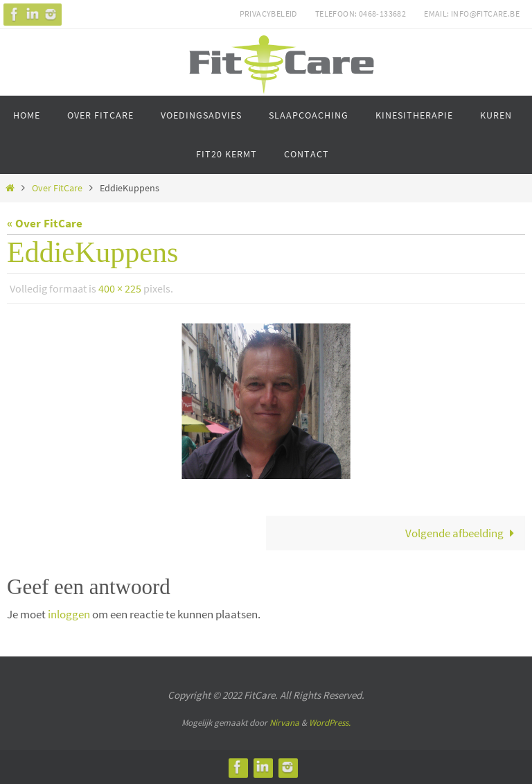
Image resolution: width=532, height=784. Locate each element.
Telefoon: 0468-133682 (361, 14)
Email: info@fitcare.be (472, 14)
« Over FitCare (45, 223)
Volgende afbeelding (463, 533)
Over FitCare (57, 188)
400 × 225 (120, 288)
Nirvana (284, 723)
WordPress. (330, 723)
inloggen (69, 614)
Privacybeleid (268, 14)
